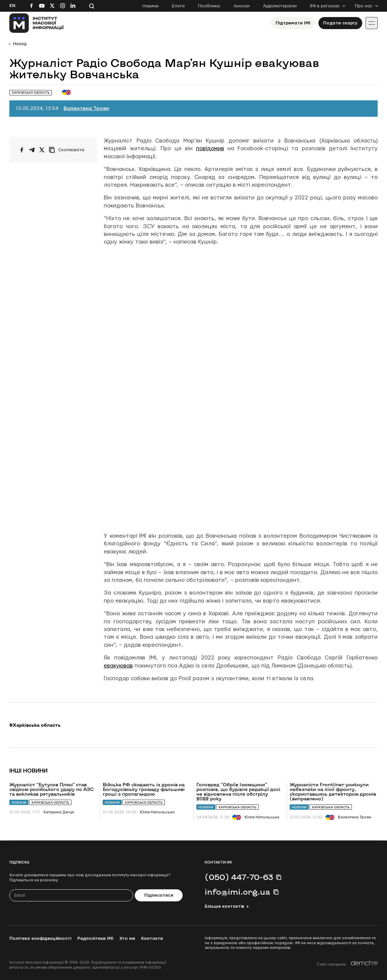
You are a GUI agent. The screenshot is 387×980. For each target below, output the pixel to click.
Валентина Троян (86, 109)
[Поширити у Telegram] (32, 150)
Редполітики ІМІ (95, 939)
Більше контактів (224, 906)
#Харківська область (35, 725)
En (12, 6)
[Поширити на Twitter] (42, 150)
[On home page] (37, 23)
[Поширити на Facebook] (22, 150)
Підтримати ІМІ (293, 23)
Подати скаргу (340, 23)
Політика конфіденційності (40, 939)
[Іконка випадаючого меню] (372, 23)
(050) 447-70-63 (239, 877)
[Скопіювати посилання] (68, 150)
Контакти (152, 939)
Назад (20, 44)
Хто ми (127, 939)
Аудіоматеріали (280, 6)
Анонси (241, 6)
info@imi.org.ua (237, 892)
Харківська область (50, 803)
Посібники (209, 6)
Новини (151, 6)
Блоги (178, 6)
